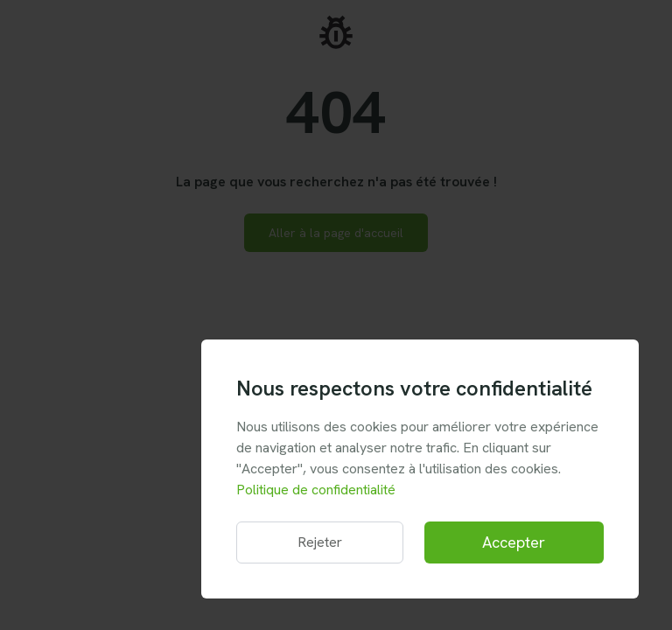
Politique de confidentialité (316, 490)
